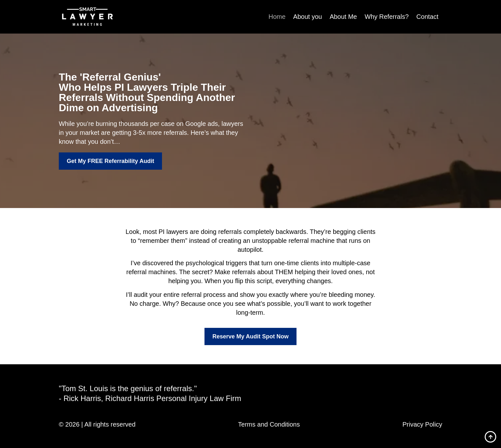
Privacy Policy (422, 424)
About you (308, 17)
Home (277, 17)
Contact (427, 17)
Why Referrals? (387, 17)
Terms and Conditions (269, 424)
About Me (343, 17)
